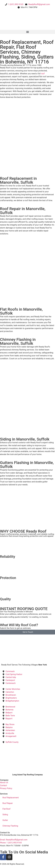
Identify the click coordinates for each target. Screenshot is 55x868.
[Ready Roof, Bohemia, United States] (27, 644)
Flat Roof (6, 809)
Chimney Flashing (10, 826)
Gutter (5, 820)
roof (43, 74)
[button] (27, 32)
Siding (5, 815)
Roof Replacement (11, 798)
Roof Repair (8, 803)
